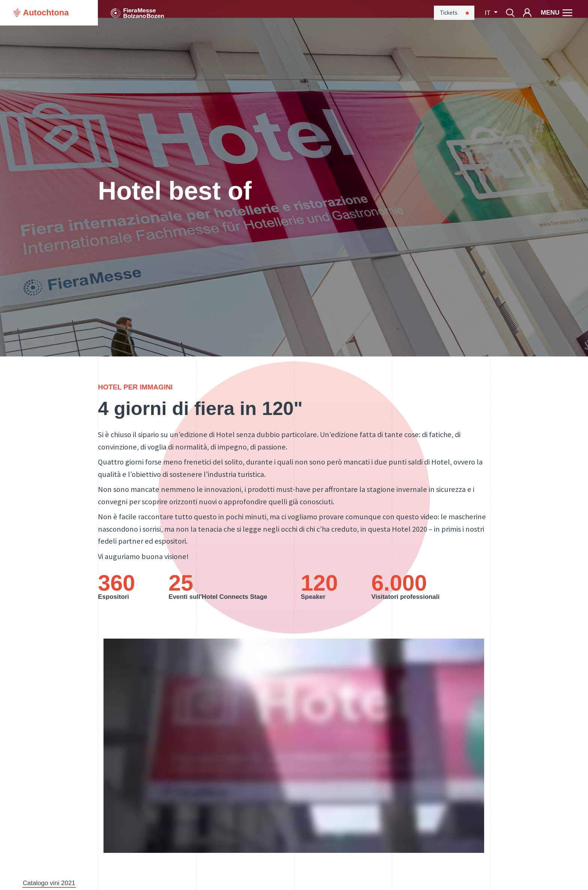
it (488, 13)
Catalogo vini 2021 (49, 883)
